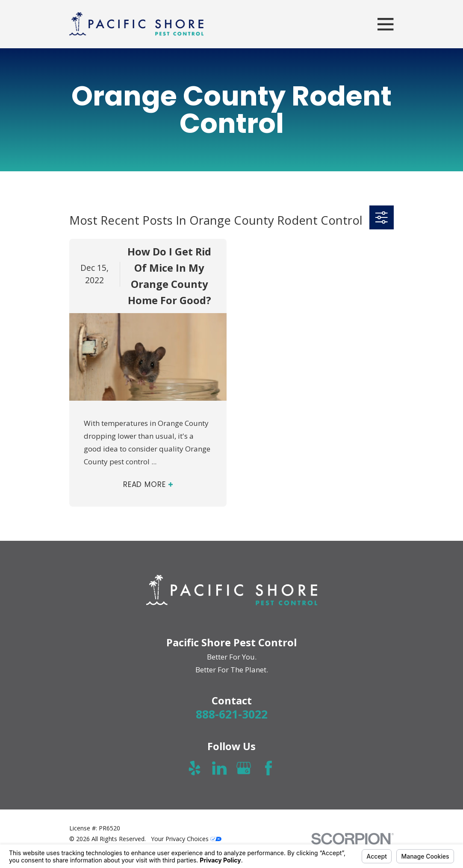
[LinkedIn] (219, 768)
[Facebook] (268, 768)
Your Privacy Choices (186, 839)
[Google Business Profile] (244, 768)
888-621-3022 (232, 714)
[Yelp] (195, 768)
